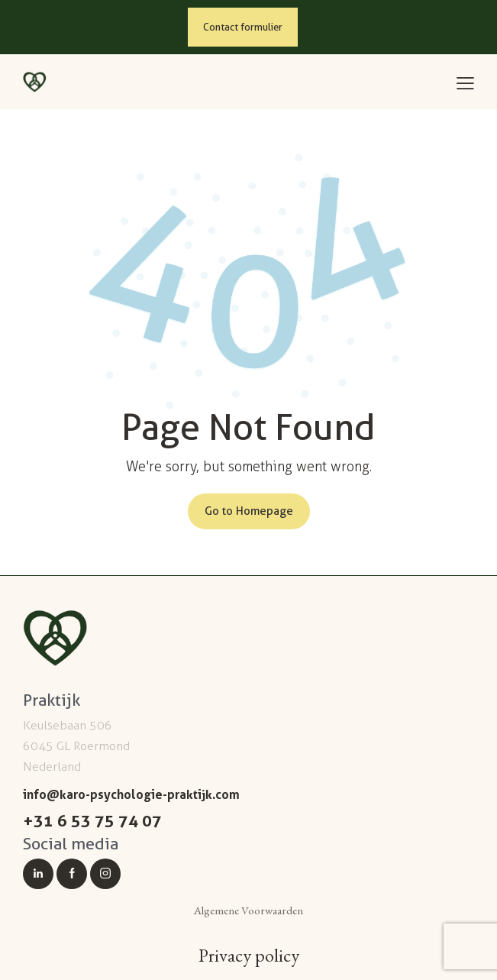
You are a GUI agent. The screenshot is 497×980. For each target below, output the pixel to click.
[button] (465, 84)
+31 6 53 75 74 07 (92, 820)
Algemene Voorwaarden (248, 910)
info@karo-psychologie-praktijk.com (131, 794)
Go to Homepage (249, 511)
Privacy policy (249, 956)
